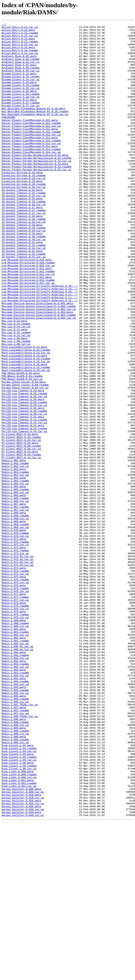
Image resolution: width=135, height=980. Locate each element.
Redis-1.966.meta (14, 590)
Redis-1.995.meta (14, 820)
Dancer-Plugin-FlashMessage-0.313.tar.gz (31, 168)
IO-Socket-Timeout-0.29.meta (22, 265)
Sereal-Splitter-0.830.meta (21, 963)
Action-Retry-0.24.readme (20, 56)
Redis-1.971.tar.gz (15, 649)
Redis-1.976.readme (15, 702)
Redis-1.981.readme (15, 754)
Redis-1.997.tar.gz (15, 852)
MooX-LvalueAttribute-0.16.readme (26, 436)
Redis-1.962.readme (15, 552)
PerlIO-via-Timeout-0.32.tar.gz (24, 513)
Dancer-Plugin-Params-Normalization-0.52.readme (36, 196)
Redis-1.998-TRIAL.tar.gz (20, 855)
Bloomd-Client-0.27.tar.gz (21, 122)
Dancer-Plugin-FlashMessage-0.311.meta (30, 140)
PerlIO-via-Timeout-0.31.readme (24, 499)
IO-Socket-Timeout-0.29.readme (24, 269)
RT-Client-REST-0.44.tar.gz (21, 545)
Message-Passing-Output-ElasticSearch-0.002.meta (37, 360)
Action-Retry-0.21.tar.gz (20, 28)
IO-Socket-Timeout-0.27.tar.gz (24, 251)
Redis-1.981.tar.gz (15, 757)
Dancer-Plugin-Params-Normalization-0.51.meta (35, 182)
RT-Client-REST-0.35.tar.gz (21, 524)
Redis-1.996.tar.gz (15, 838)
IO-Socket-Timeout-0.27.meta (22, 244)
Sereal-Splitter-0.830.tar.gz (23, 967)
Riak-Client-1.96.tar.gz (19, 918)
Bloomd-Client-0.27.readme (21, 119)
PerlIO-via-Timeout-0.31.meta (23, 496)
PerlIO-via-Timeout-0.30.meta (23, 485)
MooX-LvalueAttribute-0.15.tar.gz (26, 429)
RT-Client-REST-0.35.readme (21, 520)
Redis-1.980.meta (14, 740)
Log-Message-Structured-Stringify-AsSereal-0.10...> (39, 339)
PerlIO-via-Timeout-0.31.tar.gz (24, 503)
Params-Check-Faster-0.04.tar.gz (25, 461)
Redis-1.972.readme (15, 656)
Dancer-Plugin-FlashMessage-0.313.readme (31, 164)
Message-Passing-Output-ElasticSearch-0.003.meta (37, 370)
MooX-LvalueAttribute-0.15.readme (26, 426)
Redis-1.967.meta (14, 600)
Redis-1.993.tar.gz (15, 806)
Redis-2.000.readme (15, 883)
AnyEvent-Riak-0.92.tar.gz (21, 70)
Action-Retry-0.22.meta (18, 32)
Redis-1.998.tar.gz (15, 866)
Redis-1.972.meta (14, 653)
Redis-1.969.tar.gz (15, 628)
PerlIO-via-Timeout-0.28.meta (23, 464)
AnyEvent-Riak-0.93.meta (19, 73)
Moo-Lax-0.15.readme (16, 395)
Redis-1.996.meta (14, 831)
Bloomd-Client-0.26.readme (21, 108)
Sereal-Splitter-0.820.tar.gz (23, 960)
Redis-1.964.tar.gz (15, 576)
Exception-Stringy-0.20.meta (22, 213)
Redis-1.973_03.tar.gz (18, 670)
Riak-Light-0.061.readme (19, 935)
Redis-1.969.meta (14, 621)
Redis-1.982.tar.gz (15, 768)
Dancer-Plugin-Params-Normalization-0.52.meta (35, 192)
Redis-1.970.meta (14, 632)
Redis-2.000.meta (14, 880)
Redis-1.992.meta (14, 789)
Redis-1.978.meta (14, 719)
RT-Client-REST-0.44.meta (20, 538)
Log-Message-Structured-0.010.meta (27, 307)
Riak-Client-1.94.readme (19, 894)
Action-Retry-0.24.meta (18, 53)
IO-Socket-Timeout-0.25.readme (24, 227)
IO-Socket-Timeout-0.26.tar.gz (24, 241)
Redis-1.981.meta (14, 750)
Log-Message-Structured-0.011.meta (27, 318)
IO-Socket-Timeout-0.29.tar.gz (24, 272)
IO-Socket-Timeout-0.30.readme (24, 279)
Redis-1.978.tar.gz (15, 726)
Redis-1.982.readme (15, 764)
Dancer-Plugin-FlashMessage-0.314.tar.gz (31, 178)
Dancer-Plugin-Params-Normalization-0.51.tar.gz (36, 189)
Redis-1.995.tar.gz (15, 827)
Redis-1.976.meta (14, 698)
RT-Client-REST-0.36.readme (21, 531)
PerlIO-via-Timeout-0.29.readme (24, 478)
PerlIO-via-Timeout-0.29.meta (23, 475)
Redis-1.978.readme (15, 723)
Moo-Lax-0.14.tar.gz (16, 388)
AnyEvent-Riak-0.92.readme (21, 66)
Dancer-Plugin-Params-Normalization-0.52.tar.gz (36, 199)
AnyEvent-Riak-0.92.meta (19, 63)
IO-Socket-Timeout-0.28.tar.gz (24, 262)
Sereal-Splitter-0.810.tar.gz (23, 953)
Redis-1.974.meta (14, 677)
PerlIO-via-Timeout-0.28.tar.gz (24, 471)
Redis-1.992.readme (15, 792)
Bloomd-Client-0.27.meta (19, 115)
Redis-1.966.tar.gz (15, 597)
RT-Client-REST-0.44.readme (21, 541)
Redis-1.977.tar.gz (15, 716)
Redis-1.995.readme (15, 824)
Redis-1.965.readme (15, 583)
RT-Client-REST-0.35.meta (20, 517)
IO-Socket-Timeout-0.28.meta (22, 255)
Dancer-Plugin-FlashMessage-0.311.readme (31, 143)
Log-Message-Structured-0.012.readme (28, 332)
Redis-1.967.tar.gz (15, 607)
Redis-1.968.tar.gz (15, 618)
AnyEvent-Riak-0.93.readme (21, 77)
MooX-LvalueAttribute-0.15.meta (24, 422)
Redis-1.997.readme (15, 848)
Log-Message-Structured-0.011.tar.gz (28, 325)
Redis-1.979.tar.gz (15, 737)
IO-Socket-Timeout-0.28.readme (24, 258)
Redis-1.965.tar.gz (15, 586)
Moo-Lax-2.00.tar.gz (16, 408)
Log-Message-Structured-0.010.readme (28, 311)
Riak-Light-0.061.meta (18, 932)
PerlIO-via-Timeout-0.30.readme (24, 489)
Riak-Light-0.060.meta (18, 921)
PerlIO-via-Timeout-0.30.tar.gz (24, 492)
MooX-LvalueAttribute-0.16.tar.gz (26, 440)
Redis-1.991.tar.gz (15, 785)
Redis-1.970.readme (15, 635)
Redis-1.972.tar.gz (15, 660)
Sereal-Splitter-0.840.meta (21, 970)
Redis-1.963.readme (15, 562)
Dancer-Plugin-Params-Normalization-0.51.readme (36, 185)
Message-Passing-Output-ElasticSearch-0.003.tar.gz (39, 377)
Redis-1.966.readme (15, 593)
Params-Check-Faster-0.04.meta (24, 454)
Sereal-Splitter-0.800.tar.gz (23, 946)
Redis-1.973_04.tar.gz (18, 674)
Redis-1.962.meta (14, 548)
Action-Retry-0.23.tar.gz (20, 49)
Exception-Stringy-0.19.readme (24, 206)
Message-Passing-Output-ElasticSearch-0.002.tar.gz (39, 367)
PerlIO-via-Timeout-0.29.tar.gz (24, 482)
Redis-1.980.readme (15, 743)
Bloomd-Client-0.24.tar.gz (21, 91)
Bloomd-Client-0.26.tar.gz (21, 112)
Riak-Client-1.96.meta (18, 911)
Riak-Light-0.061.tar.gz (19, 939)
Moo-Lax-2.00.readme (16, 405)
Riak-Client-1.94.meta (18, 890)
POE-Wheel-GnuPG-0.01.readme (22, 447)
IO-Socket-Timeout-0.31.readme (24, 290)
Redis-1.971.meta (14, 642)
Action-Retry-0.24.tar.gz (20, 60)
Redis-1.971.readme (15, 646)
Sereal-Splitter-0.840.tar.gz (23, 974)
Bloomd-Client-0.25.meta (19, 94)
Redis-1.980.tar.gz (15, 747)
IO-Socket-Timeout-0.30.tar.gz (24, 283)
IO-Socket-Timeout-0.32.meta (22, 297)
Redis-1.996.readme (15, 834)
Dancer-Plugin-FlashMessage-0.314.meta (30, 171)
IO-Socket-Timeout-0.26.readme (24, 237)
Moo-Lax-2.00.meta (14, 401)
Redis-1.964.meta (14, 569)
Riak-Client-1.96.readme (19, 914)
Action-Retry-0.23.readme (20, 46)
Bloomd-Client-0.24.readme (21, 87)
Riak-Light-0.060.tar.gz (19, 928)
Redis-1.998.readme (15, 862)
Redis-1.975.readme (15, 691)
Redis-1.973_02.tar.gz (18, 667)
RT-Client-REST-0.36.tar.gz (21, 534)
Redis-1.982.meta (14, 761)
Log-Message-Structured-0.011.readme (28, 321)
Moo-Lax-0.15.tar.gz (16, 398)
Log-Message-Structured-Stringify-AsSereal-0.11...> (39, 349)
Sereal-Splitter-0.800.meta (21, 942)
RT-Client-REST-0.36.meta (20, 527)
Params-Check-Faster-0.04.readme (25, 457)
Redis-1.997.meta (14, 845)
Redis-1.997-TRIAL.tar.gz (20, 841)
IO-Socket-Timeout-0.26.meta (22, 234)
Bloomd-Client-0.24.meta (19, 84)
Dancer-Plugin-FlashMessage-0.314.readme (31, 175)
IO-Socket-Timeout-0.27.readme (24, 248)
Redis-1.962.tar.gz (15, 555)
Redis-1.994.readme (15, 813)
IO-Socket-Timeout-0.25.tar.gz (24, 231)
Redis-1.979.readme (15, 733)
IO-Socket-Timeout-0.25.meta (22, 224)
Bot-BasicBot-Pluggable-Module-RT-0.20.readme (35, 129)
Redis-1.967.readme (15, 604)
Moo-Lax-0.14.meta (14, 381)
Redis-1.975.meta (14, 688)
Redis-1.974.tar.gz (15, 684)
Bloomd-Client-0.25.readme (21, 98)
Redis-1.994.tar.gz (15, 817)
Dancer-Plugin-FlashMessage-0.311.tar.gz (31, 147)
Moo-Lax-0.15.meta (14, 391)
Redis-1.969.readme (15, 625)
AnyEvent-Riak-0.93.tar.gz (21, 80)
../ (4, 25)
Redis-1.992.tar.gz (15, 796)
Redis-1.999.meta (14, 869)
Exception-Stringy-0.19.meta (22, 203)
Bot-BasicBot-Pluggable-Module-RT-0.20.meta (33, 126)
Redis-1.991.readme (15, 782)
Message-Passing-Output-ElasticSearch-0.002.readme (39, 363)
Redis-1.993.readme (15, 803)
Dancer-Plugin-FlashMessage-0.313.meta (30, 161)
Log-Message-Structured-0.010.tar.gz (28, 314)
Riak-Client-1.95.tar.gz (19, 907)
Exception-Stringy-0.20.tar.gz (24, 220)
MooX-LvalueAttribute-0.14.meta (24, 412)
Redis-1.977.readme (15, 712)
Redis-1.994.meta (14, 810)
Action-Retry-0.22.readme (20, 35)
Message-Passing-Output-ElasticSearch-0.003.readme (39, 374)
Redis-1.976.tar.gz (15, 705)
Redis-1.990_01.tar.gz (18, 771)
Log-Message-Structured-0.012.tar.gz (28, 335)
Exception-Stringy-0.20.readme (24, 217)
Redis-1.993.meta (14, 799)
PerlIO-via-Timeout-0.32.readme (24, 510)
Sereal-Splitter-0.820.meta (21, 956)
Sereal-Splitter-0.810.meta (21, 949)
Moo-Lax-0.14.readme (16, 384)
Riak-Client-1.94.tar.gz (19, 897)
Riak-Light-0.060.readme (19, 925)
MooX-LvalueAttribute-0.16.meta (24, 433)
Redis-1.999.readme (15, 873)
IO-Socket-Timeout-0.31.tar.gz (24, 293)
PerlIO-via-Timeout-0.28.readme (24, 468)
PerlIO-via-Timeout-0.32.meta (23, 506)
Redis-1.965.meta (14, 579)
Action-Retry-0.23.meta (18, 42)
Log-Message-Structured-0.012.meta (27, 328)
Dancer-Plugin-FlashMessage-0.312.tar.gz (31, 157)
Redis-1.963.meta (14, 559)
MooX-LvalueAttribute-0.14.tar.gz (26, 419)
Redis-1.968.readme (15, 614)
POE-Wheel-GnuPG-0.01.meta (21, 443)
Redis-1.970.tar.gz (15, 639)
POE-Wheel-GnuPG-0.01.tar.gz (22, 450)
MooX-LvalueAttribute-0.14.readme (26, 415)
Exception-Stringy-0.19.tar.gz (24, 210)
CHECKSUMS (8, 136)
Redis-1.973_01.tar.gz (18, 663)
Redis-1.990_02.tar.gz (18, 775)
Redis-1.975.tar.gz (15, 695)
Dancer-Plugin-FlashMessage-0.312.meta (30, 150)
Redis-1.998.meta (14, 859)
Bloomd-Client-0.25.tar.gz (21, 101)
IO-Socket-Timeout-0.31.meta (22, 286)
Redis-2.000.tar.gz (15, 887)
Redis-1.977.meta (14, 709)
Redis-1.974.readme (15, 681)
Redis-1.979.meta (14, 730)
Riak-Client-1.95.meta (18, 901)
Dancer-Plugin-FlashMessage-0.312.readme (31, 154)
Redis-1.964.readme (15, 572)
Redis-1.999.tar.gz (15, 876)
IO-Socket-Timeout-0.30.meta (22, 276)
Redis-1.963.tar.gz (15, 566)
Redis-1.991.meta (14, 778)
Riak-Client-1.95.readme (19, 904)
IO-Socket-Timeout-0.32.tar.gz (24, 304)
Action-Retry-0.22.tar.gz (20, 39)
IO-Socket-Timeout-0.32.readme (24, 300)
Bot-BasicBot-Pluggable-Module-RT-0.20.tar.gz (35, 133)
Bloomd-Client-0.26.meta (19, 105)
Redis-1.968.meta (14, 611)
